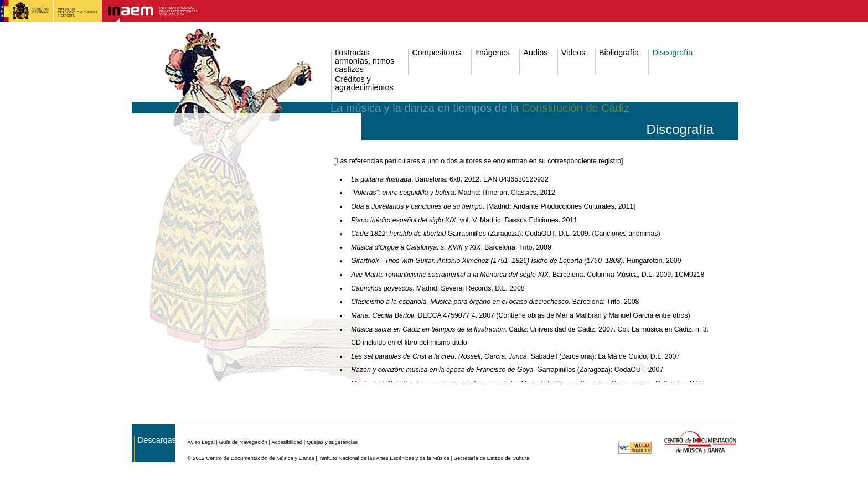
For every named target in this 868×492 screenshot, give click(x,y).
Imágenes (492, 53)
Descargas (157, 440)
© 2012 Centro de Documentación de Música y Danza (250, 458)
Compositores (436, 53)
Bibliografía (619, 53)
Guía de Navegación (243, 442)
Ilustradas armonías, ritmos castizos (365, 61)
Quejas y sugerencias (332, 442)
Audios (535, 53)
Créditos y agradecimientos (364, 84)
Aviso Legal (201, 442)
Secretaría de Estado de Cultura (492, 458)
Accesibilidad (287, 442)
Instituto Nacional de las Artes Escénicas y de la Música (384, 458)
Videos (573, 53)
